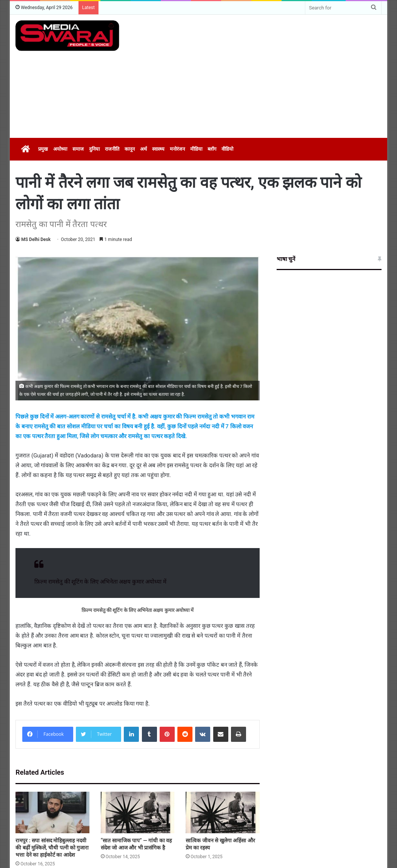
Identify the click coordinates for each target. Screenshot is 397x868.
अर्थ (143, 149)
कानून (130, 149)
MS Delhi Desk (36, 239)
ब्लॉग (212, 149)
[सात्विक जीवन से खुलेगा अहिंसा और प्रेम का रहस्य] (222, 812)
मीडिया (196, 149)
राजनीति (112, 149)
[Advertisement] (269, 75)
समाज (78, 149)
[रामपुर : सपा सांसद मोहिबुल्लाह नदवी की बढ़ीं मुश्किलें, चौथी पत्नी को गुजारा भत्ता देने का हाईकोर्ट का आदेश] (52, 812)
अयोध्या (60, 149)
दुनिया (94, 149)
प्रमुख (43, 149)
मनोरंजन (177, 149)
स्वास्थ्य (158, 149)
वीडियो (227, 149)
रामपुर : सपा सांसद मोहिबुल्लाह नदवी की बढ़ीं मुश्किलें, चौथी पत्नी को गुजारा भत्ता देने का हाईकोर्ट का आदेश (52, 848)
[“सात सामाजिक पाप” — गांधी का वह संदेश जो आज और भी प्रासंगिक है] (138, 812)
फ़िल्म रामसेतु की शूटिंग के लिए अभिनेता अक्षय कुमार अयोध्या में (100, 582)
